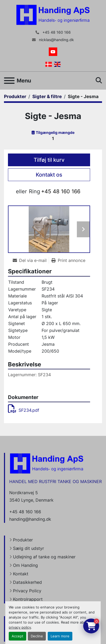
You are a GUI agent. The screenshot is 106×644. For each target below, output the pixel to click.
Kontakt (21, 574)
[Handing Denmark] (47, 463)
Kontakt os (49, 175)
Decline (37, 636)
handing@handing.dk (30, 519)
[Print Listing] (68, 260)
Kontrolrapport (28, 599)
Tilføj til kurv (49, 160)
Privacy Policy (27, 591)
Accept (17, 636)
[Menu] (9, 81)
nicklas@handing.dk (56, 40)
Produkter (23, 540)
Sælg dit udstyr (28, 548)
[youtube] (53, 52)
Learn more (60, 636)
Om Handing (25, 565)
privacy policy (20, 627)
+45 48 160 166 (56, 32)
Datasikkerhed (27, 582)
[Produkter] (15, 97)
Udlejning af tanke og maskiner (44, 557)
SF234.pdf (24, 410)
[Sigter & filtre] (47, 97)
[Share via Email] (31, 260)
